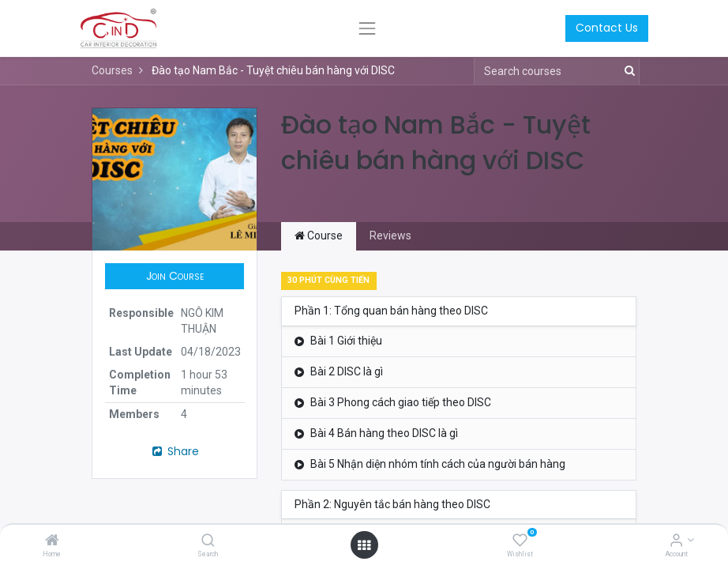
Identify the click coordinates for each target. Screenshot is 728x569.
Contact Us (607, 28)
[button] (174, 277)
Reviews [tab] (390, 236)
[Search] (208, 541)
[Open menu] (364, 545)
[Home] (52, 541)
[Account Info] (676, 541)
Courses (112, 70)
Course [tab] (319, 236)
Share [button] (174, 451)
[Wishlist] (520, 541)
